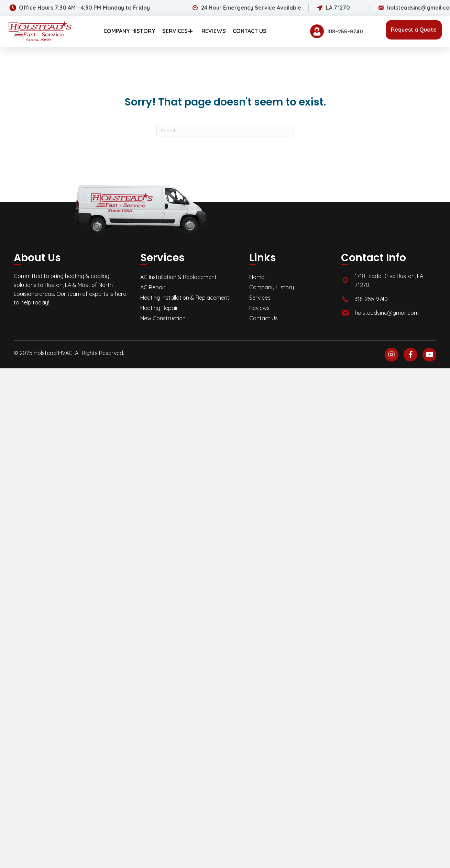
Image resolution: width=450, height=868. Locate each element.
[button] (190, 31)
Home (257, 277)
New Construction (163, 318)
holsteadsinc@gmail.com (387, 313)
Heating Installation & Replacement (185, 298)
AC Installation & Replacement (178, 277)
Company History (272, 287)
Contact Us (264, 318)
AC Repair (153, 287)
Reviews (259, 308)
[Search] (225, 131)
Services (260, 298)
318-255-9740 (371, 299)
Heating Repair (159, 308)
